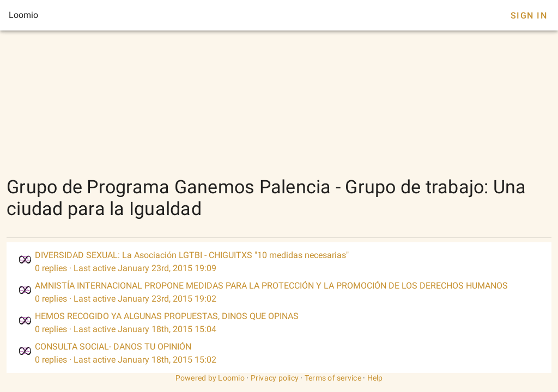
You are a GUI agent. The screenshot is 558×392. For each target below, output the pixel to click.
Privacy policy (275, 378)
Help (375, 378)
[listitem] (279, 262)
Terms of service (333, 378)
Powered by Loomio (210, 378)
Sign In (529, 16)
